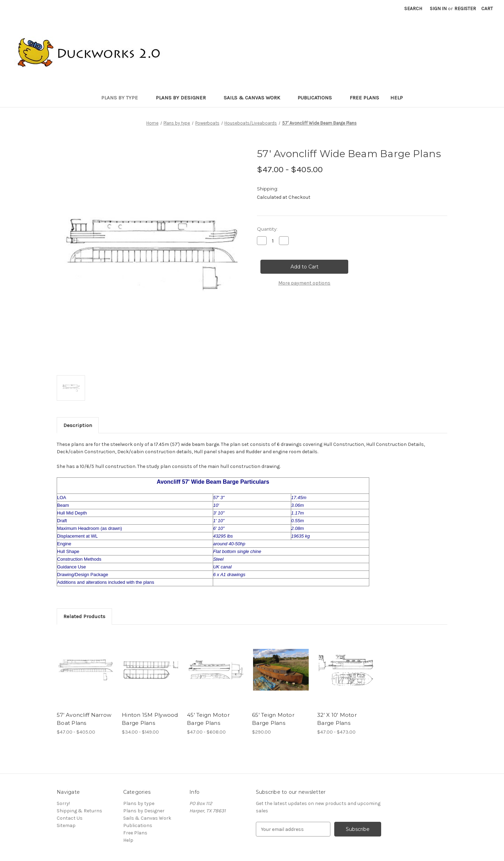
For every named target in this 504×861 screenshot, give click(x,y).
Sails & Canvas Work (255, 98)
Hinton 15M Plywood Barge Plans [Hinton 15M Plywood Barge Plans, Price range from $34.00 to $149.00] (150, 719)
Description (78, 425)
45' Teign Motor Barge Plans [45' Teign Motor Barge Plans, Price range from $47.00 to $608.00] (208, 719)
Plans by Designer (184, 98)
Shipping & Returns (79, 811)
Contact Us (70, 818)
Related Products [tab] (84, 616)
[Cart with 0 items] (487, 9)
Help (397, 98)
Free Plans (364, 98)
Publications (318, 98)
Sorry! (63, 803)
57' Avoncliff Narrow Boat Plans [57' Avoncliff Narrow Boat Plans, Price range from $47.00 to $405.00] (84, 719)
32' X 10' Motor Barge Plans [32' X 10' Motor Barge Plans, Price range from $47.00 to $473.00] (337, 719)
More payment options (304, 283)
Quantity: (267, 229)
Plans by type (123, 98)
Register (465, 9)
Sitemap (66, 825)
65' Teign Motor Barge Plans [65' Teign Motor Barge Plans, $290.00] (273, 719)
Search (413, 9)
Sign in (438, 9)
